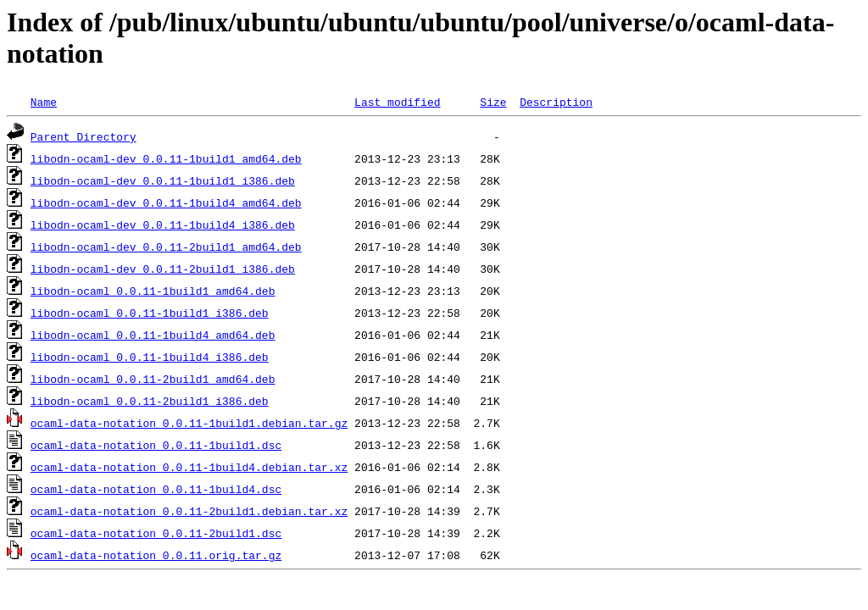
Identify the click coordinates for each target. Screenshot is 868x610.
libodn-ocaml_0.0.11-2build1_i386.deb (150, 401)
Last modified (397, 102)
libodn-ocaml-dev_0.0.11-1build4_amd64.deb (166, 202)
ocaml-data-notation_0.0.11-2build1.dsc (156, 533)
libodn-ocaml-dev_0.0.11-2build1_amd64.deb (166, 247)
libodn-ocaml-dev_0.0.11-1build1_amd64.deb (166, 158)
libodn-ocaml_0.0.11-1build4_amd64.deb (153, 335)
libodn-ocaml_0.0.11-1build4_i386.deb (150, 357)
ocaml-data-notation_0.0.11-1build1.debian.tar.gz (189, 423)
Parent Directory (83, 136)
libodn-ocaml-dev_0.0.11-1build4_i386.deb (163, 225)
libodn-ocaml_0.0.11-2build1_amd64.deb (153, 379)
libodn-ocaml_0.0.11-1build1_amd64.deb (153, 291)
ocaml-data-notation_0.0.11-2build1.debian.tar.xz (189, 511)
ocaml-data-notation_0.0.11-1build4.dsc (156, 489)
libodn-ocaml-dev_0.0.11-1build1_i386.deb (163, 180)
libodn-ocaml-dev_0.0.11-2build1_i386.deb (163, 269)
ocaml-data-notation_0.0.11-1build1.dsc (156, 445)
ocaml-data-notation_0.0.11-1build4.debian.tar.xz (189, 467)
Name (44, 102)
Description (556, 102)
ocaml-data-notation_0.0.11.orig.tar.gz (156, 555)
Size (493, 102)
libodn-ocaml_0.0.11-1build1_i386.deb (150, 313)
